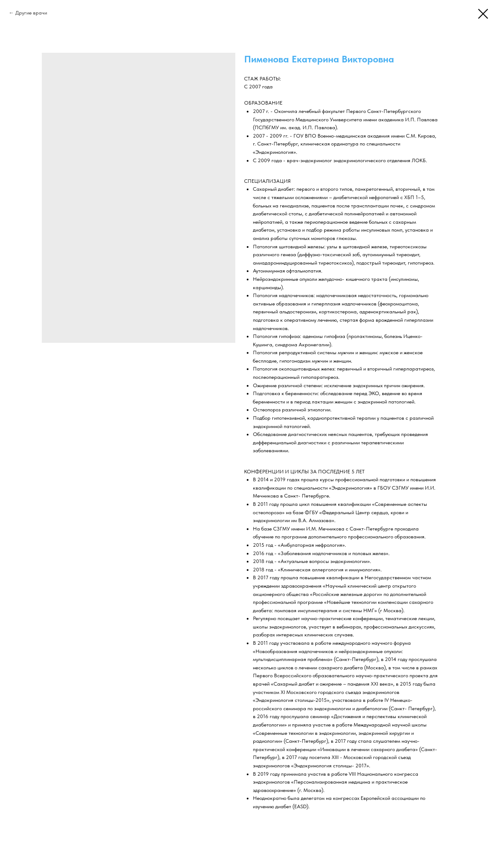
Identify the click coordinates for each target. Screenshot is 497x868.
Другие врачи (31, 13)
